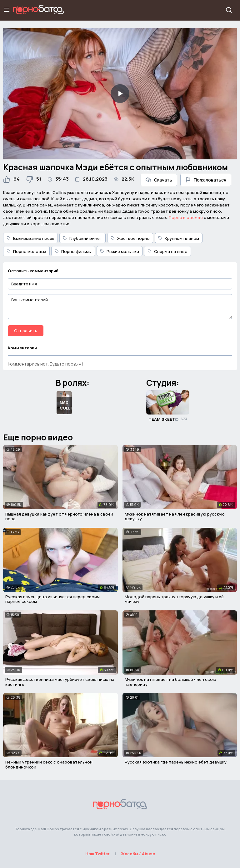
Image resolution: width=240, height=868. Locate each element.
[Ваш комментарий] (120, 307)
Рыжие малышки (120, 251)
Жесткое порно (130, 238)
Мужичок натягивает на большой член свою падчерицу (170, 682)
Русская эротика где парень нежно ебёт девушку (176, 762)
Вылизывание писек (30, 238)
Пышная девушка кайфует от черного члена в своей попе (59, 516)
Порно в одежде (186, 217)
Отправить (26, 331)
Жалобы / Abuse (138, 854)
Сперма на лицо (167, 251)
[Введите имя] (120, 284)
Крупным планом (179, 238)
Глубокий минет (82, 238)
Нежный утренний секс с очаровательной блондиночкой (49, 764)
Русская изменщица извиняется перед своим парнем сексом (52, 599)
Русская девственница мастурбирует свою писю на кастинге (60, 682)
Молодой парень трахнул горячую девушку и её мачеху (174, 599)
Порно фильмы (73, 251)
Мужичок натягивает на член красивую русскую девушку (175, 516)
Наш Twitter (97, 854)
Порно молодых (26, 251)
